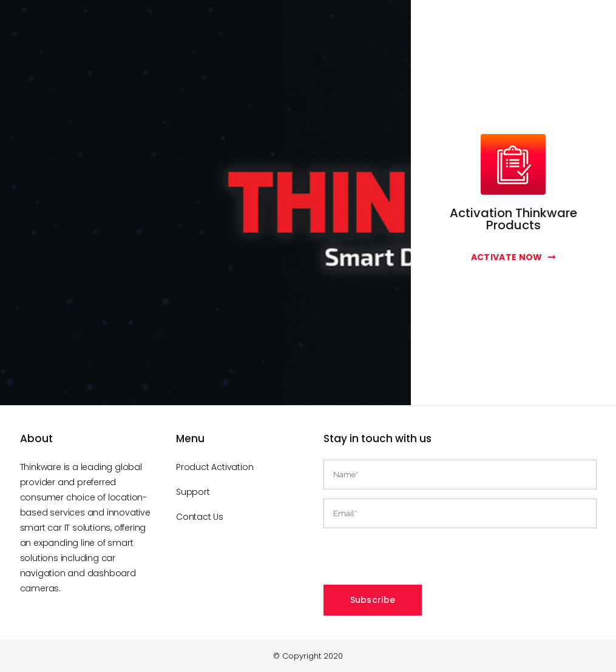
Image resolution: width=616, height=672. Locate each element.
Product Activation (215, 467)
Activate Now (513, 257)
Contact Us (200, 517)
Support (193, 492)
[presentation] (416, 561)
